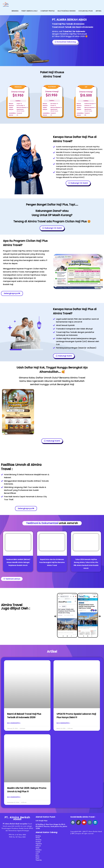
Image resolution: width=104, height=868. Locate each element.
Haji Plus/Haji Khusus (67, 11)
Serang (38, 838)
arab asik (74, 828)
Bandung (38, 836)
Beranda (15, 11)
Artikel (99, 11)
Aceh (37, 854)
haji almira (97, 828)
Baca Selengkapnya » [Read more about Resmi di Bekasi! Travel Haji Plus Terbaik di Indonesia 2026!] (14, 723)
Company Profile (48, 11)
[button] (55, 616)
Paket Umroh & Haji (30, 11)
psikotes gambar (85, 828)
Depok (37, 858)
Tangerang (39, 860)
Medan (38, 848)
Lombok (38, 852)
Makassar (38, 846)
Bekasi (37, 856)
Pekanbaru (39, 850)
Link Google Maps (42, 821)
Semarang (38, 840)
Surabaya (38, 842)
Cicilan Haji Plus (86, 11)
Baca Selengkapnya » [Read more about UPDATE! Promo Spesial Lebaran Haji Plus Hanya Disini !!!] (63, 723)
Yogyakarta (39, 844)
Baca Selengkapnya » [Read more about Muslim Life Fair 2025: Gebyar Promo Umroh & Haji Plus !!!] (14, 797)
